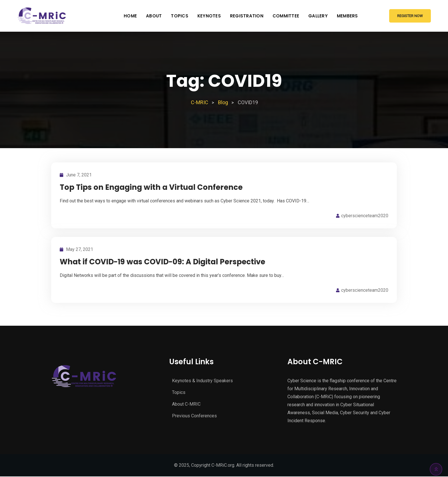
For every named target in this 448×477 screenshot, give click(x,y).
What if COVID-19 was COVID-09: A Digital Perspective (162, 262)
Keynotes (209, 16)
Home (130, 16)
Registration (247, 16)
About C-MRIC (186, 404)
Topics (180, 16)
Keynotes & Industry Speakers (202, 381)
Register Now (410, 16)
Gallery (318, 16)
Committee (286, 16)
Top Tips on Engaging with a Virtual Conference (151, 187)
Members (347, 16)
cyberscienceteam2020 (365, 216)
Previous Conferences (194, 416)
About (154, 16)
